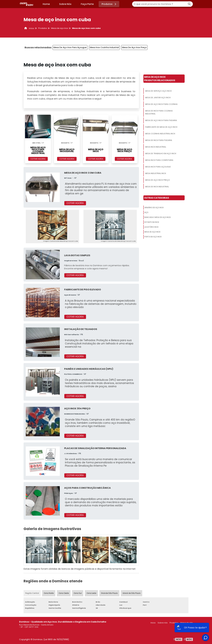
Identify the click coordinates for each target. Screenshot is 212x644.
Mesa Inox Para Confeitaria (159, 160)
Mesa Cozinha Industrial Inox (160, 134)
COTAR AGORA (38, 159)
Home (46, 4)
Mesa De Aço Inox (152, 232)
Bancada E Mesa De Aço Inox (158, 217)
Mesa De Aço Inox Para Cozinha (161, 104)
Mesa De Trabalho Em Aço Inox (161, 153)
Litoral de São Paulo (132, 593)
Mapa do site (187, 623)
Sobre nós (163, 623)
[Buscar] (189, 4)
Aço (146, 212)
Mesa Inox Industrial (156, 147)
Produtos (109, 4)
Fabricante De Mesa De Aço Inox (161, 127)
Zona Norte (49, 593)
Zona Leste (91, 593)
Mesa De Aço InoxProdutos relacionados (160, 79)
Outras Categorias (157, 198)
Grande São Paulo (110, 593)
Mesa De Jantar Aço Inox (158, 98)
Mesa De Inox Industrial (157, 187)
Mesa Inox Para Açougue (158, 167)
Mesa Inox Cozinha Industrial (104, 47)
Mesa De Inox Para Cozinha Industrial (159, 112)
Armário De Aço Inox (154, 208)
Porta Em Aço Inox (153, 237)
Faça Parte (87, 4)
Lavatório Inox (151, 227)
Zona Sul (78, 593)
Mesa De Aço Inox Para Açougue (70, 47)
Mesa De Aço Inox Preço (134, 47)
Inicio (153, 623)
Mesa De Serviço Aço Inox (158, 91)
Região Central (32, 593)
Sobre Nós (65, 4)
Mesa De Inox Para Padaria (159, 140)
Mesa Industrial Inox (156, 173)
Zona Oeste (64, 593)
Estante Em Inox (152, 222)
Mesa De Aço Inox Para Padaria (161, 120)
